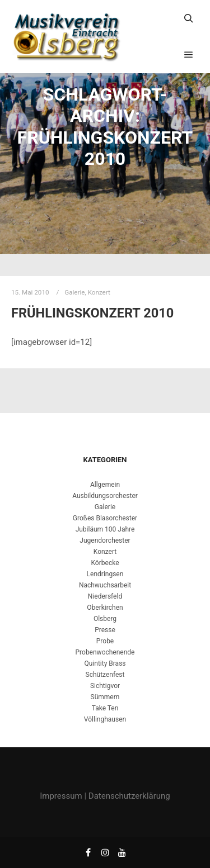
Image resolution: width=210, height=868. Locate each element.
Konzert (99, 292)
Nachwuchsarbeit (105, 585)
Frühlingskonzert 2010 (92, 313)
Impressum (61, 796)
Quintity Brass (105, 663)
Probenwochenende (105, 652)
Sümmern (105, 697)
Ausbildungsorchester (105, 496)
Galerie (74, 292)
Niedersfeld (105, 596)
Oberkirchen (105, 608)
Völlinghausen (105, 719)
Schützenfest (105, 675)
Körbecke (105, 563)
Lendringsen (105, 574)
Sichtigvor (105, 686)
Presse (105, 630)
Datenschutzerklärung (129, 796)
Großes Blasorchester (105, 518)
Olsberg (105, 619)
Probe (105, 641)
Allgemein (105, 485)
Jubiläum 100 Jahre (105, 529)
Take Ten (105, 708)
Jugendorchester (105, 540)
